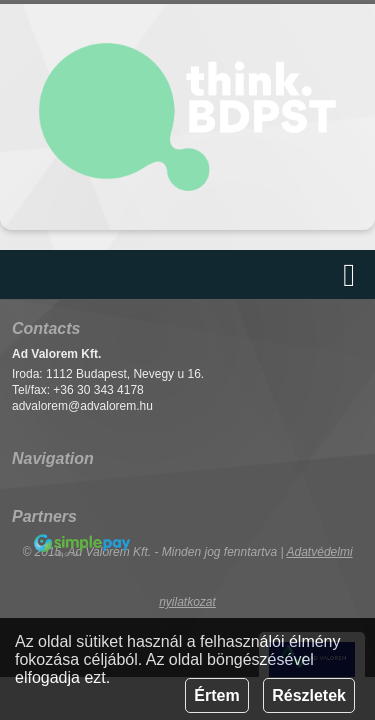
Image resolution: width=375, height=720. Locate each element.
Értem (216, 695)
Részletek (309, 695)
